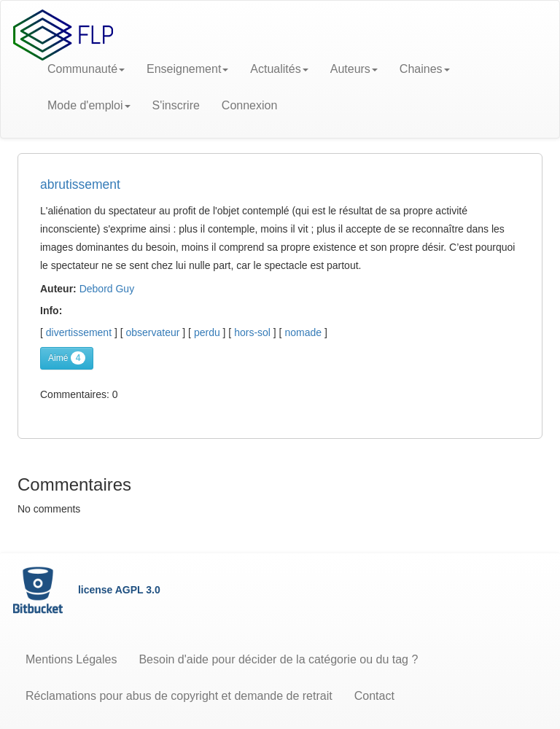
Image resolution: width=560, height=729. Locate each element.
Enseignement (187, 69)
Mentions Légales (71, 659)
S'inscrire (176, 105)
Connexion (250, 105)
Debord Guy (107, 289)
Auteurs (354, 69)
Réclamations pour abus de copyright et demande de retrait (179, 696)
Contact (374, 696)
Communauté (86, 69)
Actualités (279, 69)
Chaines (425, 69)
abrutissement (80, 184)
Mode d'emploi (89, 105)
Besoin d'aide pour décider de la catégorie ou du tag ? (278, 659)
